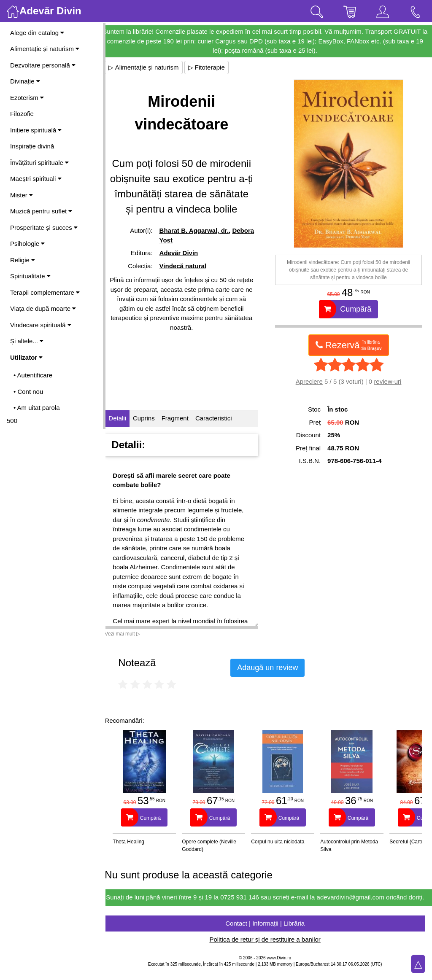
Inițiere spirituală (36, 130)
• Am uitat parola (36, 408)
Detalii (125, 418)
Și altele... (27, 341)
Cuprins (151, 418)
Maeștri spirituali (36, 179)
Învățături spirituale (39, 163)
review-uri (390, 381)
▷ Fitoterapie (214, 67)
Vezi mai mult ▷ (130, 634)
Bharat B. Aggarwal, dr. (200, 246)
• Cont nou (28, 392)
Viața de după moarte (43, 308)
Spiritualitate (30, 276)
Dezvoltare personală (43, 65)
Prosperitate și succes (44, 227)
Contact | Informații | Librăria (269, 933)
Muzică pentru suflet (41, 211)
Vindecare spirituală (41, 325)
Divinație (25, 81)
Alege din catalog (37, 33)
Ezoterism (27, 98)
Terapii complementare (45, 292)
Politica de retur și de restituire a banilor (269, 949)
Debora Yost (184, 255)
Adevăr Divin (185, 268)
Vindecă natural (189, 281)
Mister (22, 195)
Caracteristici (221, 418)
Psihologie (27, 244)
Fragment (182, 418)
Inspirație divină (32, 146)
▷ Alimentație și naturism (151, 67)
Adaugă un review (275, 668)
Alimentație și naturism (45, 49)
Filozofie (22, 114)
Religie (23, 260)
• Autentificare (33, 375)
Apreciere (311, 381)
